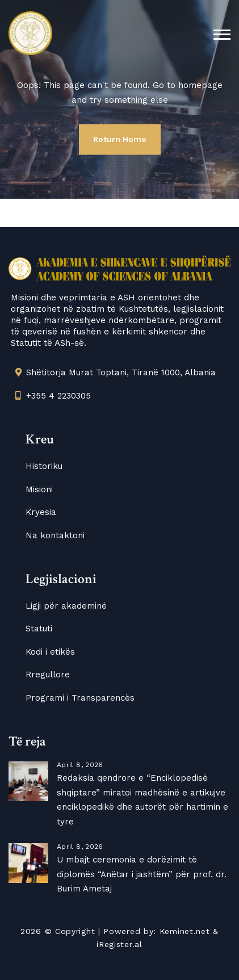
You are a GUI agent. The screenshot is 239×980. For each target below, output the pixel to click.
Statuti (39, 629)
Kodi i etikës (50, 652)
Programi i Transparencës (80, 698)
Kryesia (41, 512)
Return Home (120, 139)
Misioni (39, 489)
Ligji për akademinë (66, 606)
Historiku (44, 466)
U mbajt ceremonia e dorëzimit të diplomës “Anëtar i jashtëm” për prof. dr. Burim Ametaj (142, 874)
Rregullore (48, 675)
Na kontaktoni (55, 535)
